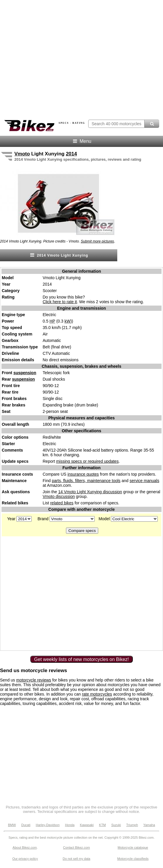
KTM (102, 825)
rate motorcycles (97, 694)
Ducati (26, 825)
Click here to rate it (60, 302)
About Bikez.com (25, 847)
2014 (72, 154)
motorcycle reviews (34, 680)
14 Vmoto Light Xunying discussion (90, 492)
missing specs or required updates (87, 461)
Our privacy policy (25, 859)
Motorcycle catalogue (133, 847)
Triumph (132, 825)
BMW (12, 825)
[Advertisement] (55, 593)
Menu (82, 141)
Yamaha (149, 825)
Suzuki (116, 825)
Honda (70, 825)
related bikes (62, 503)
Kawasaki (87, 825)
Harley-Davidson (48, 825)
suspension (25, 373)
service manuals (144, 481)
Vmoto (22, 154)
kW (67, 321)
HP (52, 321)
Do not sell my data (77, 859)
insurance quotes (83, 474)
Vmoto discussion (59, 496)
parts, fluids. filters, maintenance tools (86, 481)
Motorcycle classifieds (133, 859)
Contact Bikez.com (77, 847)
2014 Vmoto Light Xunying (58, 255)
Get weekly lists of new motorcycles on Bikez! (82, 659)
